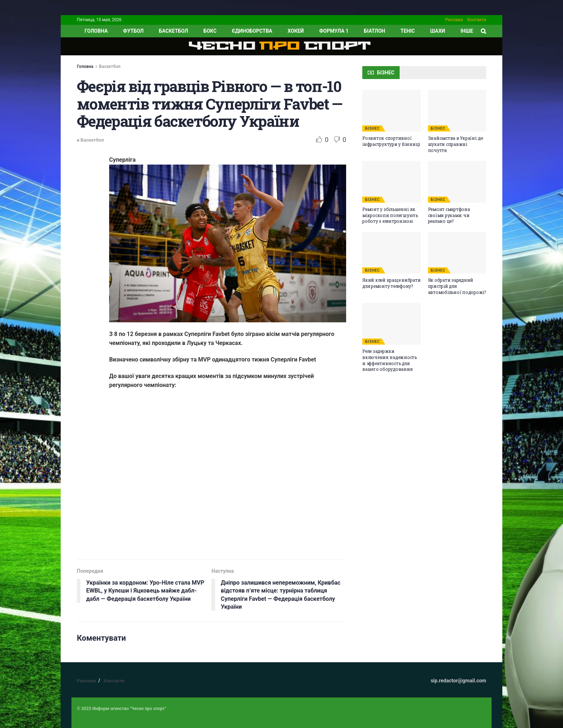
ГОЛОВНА (96, 31)
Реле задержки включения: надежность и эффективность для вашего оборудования (390, 360)
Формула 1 (334, 31)
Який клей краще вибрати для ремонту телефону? (391, 283)
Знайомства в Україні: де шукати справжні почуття (455, 144)
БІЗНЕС (373, 128)
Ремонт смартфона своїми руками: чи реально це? (449, 215)
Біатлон (374, 31)
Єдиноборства (252, 31)
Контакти (477, 20)
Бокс (210, 31)
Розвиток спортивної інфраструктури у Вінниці (391, 141)
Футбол (133, 31)
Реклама (454, 20)
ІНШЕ (467, 31)
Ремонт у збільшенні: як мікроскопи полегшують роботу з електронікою (390, 215)
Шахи (438, 31)
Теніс (408, 31)
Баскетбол (174, 31)
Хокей (296, 31)
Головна (85, 66)
